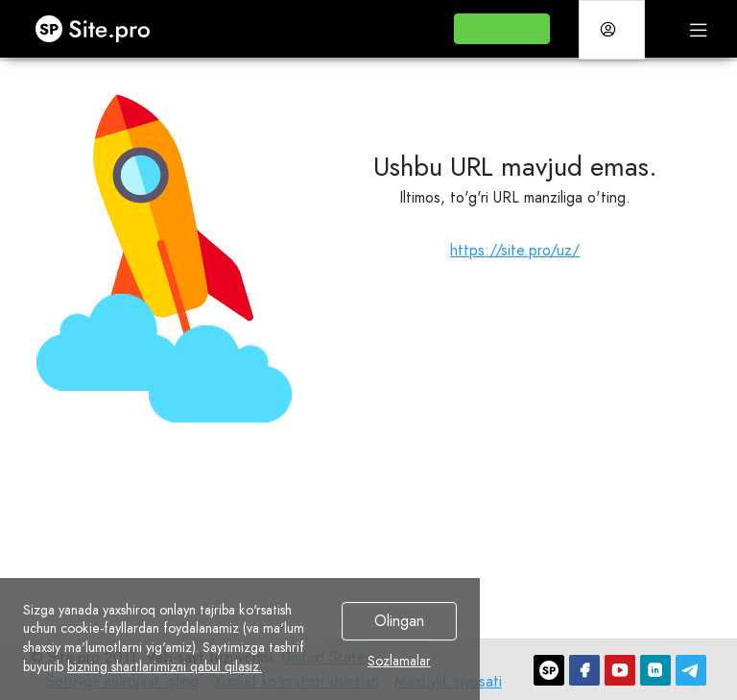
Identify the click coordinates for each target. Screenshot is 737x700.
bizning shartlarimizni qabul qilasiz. (165, 666)
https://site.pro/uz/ (515, 250)
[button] (502, 29)
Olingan (399, 621)
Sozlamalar (399, 662)
